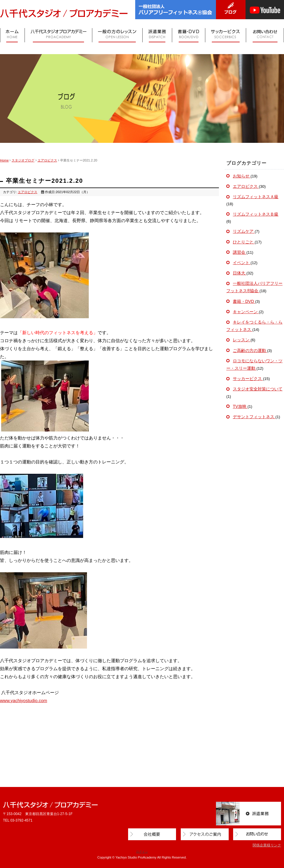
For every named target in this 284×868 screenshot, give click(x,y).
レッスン (242, 340)
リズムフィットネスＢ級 (256, 214)
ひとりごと (244, 242)
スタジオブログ (23, 160)
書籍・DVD (244, 301)
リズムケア (244, 231)
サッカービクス (248, 379)
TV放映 (240, 406)
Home (4, 160)
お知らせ (242, 176)
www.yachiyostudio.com (24, 700)
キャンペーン (246, 312)
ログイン (142, 852)
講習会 (240, 252)
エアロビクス (47, 160)
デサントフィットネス (254, 417)
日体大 (240, 273)
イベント (242, 263)
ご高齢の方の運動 (250, 350)
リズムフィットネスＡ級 (256, 197)
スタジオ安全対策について (258, 389)
